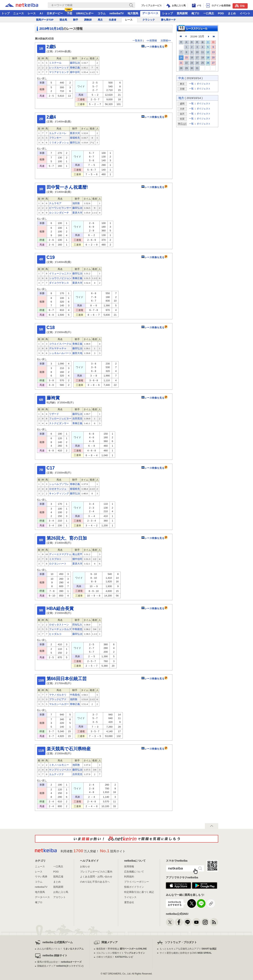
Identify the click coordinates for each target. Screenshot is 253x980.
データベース (150, 13)
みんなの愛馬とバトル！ (60, 949)
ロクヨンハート (58, 564)
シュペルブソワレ (59, 484)
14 (181, 58)
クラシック (149, 20)
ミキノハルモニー (59, 765)
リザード (54, 414)
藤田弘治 (75, 63)
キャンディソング (59, 493)
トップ (6, 13)
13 (213, 52)
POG (221, 13)
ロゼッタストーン (59, 625)
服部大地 (77, 353)
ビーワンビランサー (60, 208)
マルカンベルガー (59, 704)
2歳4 (51, 117)
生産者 (113, 20)
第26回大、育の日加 (67, 538)
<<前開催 (152, 41)
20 (213, 58)
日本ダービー (55, 13)
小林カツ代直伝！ (115, 957)
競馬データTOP (45, 20)
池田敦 (76, 203)
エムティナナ (57, 774)
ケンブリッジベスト (60, 770)
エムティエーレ (58, 133)
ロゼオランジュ (58, 489)
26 (208, 63)
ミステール (55, 63)
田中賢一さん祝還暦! (67, 187)
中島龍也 (77, 629)
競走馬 (63, 20)
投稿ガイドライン (134, 887)
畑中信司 (75, 72)
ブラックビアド (58, 699)
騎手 (76, 20)
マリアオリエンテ (59, 72)
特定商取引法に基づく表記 (139, 892)
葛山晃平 (77, 554)
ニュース (19, 13)
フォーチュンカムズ (60, 629)
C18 (51, 327)
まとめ (232, 13)
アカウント (59, 897)
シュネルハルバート (60, 353)
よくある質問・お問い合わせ (96, 877)
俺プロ (195, 13)
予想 (70, 13)
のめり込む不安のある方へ (95, 882)
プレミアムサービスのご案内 (96, 872)
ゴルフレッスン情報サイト (121, 953)
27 (213, 63)
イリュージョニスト (60, 273)
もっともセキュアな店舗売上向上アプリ (188, 949)
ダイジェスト (204, 84)
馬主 (100, 20)
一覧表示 (137, 41)
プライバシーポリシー (137, 882)
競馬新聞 (182, 13)
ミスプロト (55, 559)
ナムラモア (55, 203)
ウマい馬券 (41, 877)
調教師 (88, 20)
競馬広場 (58, 877)
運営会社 (129, 902)
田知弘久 (77, 625)
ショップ (167, 13)
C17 (51, 468)
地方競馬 (133, 13)
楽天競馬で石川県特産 (69, 749)
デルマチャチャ (58, 348)
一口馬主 (209, 13)
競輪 (240, 6)
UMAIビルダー (85, 13)
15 (186, 58)
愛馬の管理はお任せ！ (59, 962)
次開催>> (166, 41)
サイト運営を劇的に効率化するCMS (186, 953)
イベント (245, 13)
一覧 (191, 84)
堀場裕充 (75, 138)
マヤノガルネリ (58, 695)
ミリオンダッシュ (59, 142)
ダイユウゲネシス (59, 283)
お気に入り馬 (61, 892)
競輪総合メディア (60, 966)
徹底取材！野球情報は (122, 949)
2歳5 (51, 47)
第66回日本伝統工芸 (67, 679)
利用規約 (129, 877)
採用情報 (129, 866)
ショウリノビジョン (60, 278)
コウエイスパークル (60, 344)
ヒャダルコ (55, 634)
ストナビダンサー (59, 423)
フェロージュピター (60, 419)
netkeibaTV (117, 13)
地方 (181, 98)
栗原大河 (75, 133)
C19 (51, 257)
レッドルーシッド (59, 68)
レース (32, 13)
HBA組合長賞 (60, 608)
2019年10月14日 (51, 29)
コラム (102, 13)
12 (208, 52)
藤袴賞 (53, 398)
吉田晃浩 (77, 419)
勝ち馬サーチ (168, 20)
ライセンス (130, 897)
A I (41, 13)
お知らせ (85, 866)
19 (208, 58)
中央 (181, 78)
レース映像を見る (153, 47)
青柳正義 (75, 68)
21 (181, 63)
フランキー (55, 138)
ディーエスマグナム (60, 554)
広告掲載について (134, 872)
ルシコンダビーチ (59, 213)
